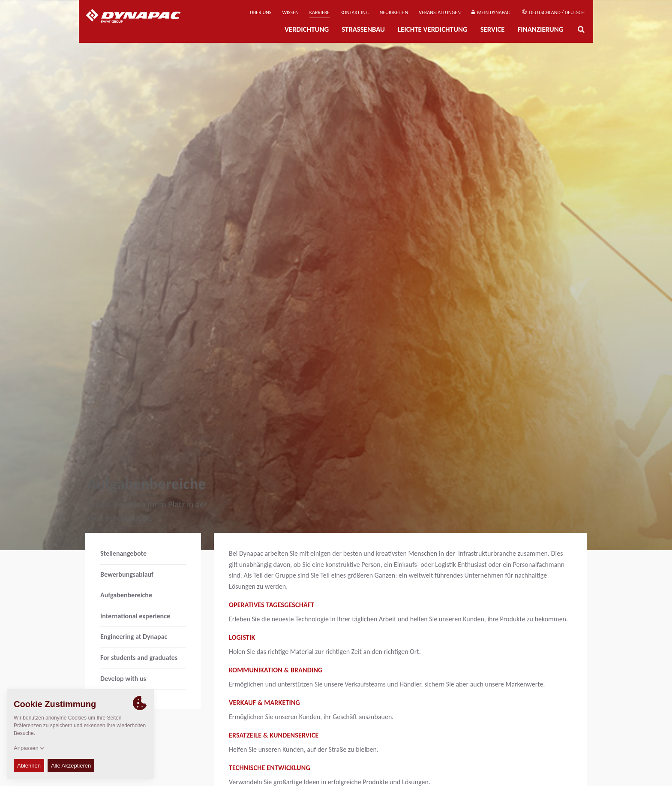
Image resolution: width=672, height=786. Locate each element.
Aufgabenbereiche (126, 595)
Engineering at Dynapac (134, 637)
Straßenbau (363, 29)
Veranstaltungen (440, 12)
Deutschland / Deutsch (553, 12)
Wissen (290, 12)
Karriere (319, 12)
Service (493, 29)
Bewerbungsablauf (127, 574)
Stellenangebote (123, 553)
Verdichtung (307, 29)
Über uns (261, 12)
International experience (135, 616)
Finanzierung (540, 29)
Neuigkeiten (394, 12)
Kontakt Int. (354, 12)
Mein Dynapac (490, 12)
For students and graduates (139, 658)
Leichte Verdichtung (433, 29)
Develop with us (123, 679)
